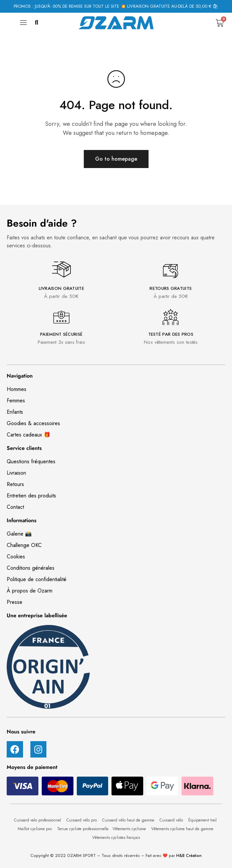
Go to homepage (116, 159)
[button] (37, 23)
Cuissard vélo (172, 820)
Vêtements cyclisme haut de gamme (183, 829)
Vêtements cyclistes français (116, 838)
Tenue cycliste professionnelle (83, 829)
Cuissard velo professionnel (38, 820)
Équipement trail (203, 820)
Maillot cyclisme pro (35, 829)
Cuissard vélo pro (82, 820)
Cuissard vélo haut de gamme (129, 820)
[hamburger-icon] (24, 24)
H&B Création (189, 856)
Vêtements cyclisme (130, 829)
